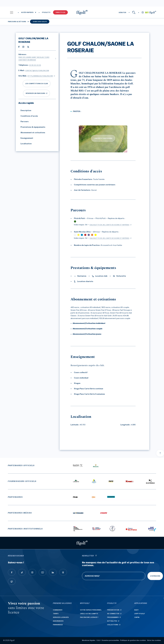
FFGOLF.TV (46, 12)
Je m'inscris (155, 576)
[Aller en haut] (160, 453)
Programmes (113, 617)
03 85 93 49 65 (35, 65)
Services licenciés (61, 617)
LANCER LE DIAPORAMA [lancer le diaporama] (103, 138)
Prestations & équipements (32, 127)
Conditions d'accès (28, 116)
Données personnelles (110, 640)
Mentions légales (89, 640)
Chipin (137, 617)
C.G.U (98, 640)
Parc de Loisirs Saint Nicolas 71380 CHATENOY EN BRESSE (34, 59)
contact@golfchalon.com (37, 71)
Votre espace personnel (91, 610)
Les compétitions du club (37, 84)
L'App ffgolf (140, 614)
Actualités (112, 621)
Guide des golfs (40, 22)
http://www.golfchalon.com (40, 76)
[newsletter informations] (96, 556)
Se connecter (113, 614)
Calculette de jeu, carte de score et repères (109, 225)
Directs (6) (60, 12)
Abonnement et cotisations (32, 133)
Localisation (25, 144)
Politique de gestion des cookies (133, 640)
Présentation (113, 610)
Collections (113, 625)
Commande (58, 610)
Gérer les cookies (154, 640)
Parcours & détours (17, 22)
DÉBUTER (122, 13)
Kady (136, 610)
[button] (12, 12)
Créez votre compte (89, 614)
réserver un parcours (35, 93)
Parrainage (58, 625)
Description (25, 111)
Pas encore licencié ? (89, 617)
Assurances (58, 621)
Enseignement (26, 138)
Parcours (23, 122)
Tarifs (56, 614)
